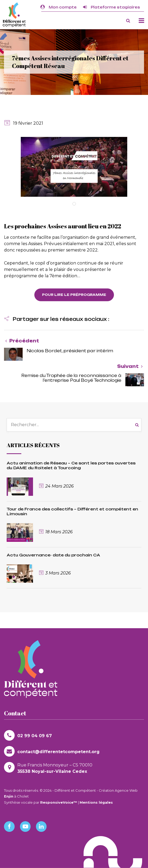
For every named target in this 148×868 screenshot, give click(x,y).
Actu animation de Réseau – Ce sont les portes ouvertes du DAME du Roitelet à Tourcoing (71, 465)
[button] (57, 319)
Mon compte (59, 7)
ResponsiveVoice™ (59, 802)
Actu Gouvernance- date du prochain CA (53, 555)
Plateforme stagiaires (112, 7)
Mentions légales (96, 802)
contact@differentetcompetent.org (52, 751)
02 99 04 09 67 (28, 735)
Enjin (9, 796)
